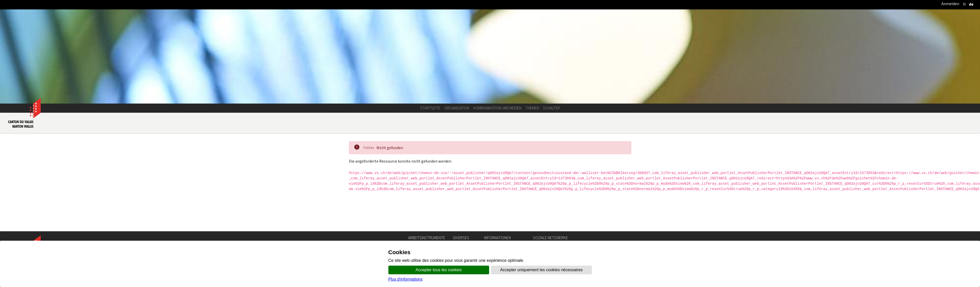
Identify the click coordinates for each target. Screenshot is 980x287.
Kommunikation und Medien (497, 108)
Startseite (430, 108)
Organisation (457, 108)
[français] (965, 4)
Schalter (551, 108)
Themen (532, 108)
